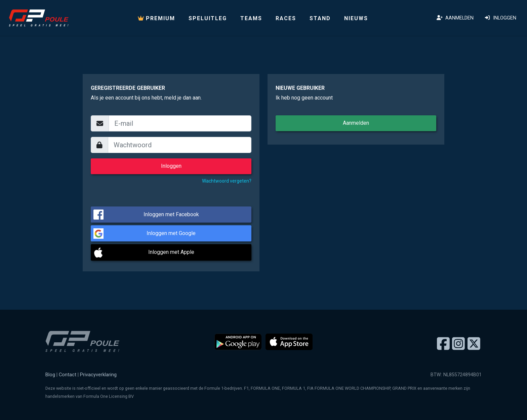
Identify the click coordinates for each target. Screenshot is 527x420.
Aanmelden (455, 18)
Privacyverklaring (98, 375)
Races (286, 18)
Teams (251, 18)
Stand (320, 18)
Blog (50, 375)
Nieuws (356, 18)
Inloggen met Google (171, 233)
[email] (180, 123)
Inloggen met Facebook (171, 214)
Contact (68, 375)
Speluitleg (208, 18)
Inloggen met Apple (171, 252)
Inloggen (500, 18)
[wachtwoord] (180, 145)
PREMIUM (156, 18)
